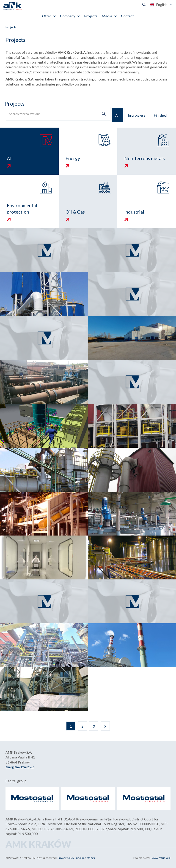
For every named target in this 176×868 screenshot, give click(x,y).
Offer (47, 16)
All (117, 115)
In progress (137, 115)
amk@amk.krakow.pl (21, 767)
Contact (127, 16)
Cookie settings (85, 858)
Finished (160, 115)
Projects (91, 16)
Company (68, 16)
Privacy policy (66, 858)
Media (107, 16)
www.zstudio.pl (161, 858)
